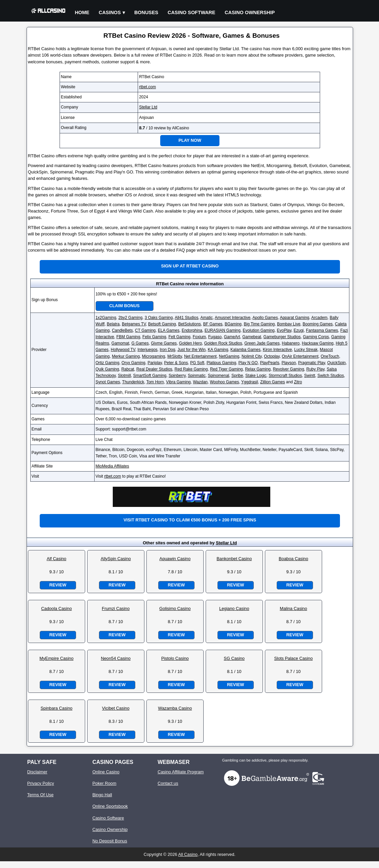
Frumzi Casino (116, 608)
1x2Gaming (106, 318)
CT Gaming (145, 330)
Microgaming (154, 356)
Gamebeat (252, 337)
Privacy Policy (41, 783)
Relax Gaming (258, 369)
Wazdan (200, 382)
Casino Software (192, 12)
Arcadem (319, 318)
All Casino (188, 854)
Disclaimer (37, 772)
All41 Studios (186, 318)
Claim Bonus (125, 306)
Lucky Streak (306, 350)
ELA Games (169, 330)
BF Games (213, 324)
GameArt (232, 337)
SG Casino (234, 658)
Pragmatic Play (312, 363)
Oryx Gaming (133, 363)
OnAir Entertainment (300, 356)
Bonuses (146, 12)
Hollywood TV (123, 350)
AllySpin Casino (116, 559)
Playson (289, 363)
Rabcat (128, 369)
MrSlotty (175, 356)
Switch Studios (331, 376)
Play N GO (248, 363)
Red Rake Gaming (191, 369)
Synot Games (108, 382)
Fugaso (215, 337)
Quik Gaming (107, 369)
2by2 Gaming (130, 318)
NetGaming (229, 356)
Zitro (298, 382)
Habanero (291, 343)
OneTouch (330, 356)
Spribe (237, 376)
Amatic (206, 318)
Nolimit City (252, 356)
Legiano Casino (234, 608)
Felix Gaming (154, 337)
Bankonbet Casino (234, 559)
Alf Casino (57, 559)
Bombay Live (289, 324)
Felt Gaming (179, 337)
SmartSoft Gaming (150, 376)
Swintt (310, 376)
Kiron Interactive (278, 350)
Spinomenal (218, 376)
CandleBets (122, 330)
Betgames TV (134, 324)
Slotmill (124, 376)
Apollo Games (265, 318)
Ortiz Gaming (108, 363)
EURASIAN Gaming (223, 330)
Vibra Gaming (178, 382)
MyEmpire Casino (56, 658)
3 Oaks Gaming (159, 318)
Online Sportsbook (110, 806)
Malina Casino (293, 608)
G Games (140, 343)
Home (82, 12)
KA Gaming (218, 350)
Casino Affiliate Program (181, 772)
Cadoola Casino (56, 608)
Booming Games (318, 324)
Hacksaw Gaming (318, 343)
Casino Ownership (250, 12)
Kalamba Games (246, 350)
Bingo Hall (102, 795)
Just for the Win (191, 350)
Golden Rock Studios (223, 343)
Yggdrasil (249, 382)
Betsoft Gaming (162, 324)
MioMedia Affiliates (112, 466)
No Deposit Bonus (110, 841)
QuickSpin (336, 363)
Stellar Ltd (148, 107)
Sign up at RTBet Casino (190, 266)
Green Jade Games (262, 343)
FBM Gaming (128, 337)
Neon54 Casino (116, 658)
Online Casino (106, 772)
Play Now (190, 140)
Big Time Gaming (259, 324)
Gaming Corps (316, 337)
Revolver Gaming (289, 369)
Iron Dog (167, 350)
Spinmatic (197, 376)
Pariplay (154, 363)
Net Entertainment (200, 356)
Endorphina (192, 330)
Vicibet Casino (116, 708)
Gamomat (120, 343)
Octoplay (272, 356)
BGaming (233, 324)
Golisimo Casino (175, 608)
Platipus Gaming (221, 363)
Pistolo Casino (175, 658)
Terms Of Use (40, 795)
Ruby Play (315, 369)
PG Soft (197, 363)
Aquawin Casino (175, 559)
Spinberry (177, 376)
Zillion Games (272, 382)
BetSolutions (189, 324)
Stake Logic (256, 376)
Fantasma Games (322, 330)
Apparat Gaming (294, 318)
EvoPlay (284, 330)
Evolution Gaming (259, 330)
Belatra (113, 324)
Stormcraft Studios (285, 376)
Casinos (110, 12)
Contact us (168, 783)
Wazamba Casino (175, 708)
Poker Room (104, 783)
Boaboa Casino (294, 559)
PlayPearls (269, 363)
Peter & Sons (176, 363)
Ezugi (299, 330)
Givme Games (164, 343)
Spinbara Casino (57, 708)
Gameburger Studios (282, 337)
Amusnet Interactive (233, 318)
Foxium (199, 337)
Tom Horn (155, 382)
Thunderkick (133, 382)
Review (58, 585)
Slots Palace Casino (294, 658)
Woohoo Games (224, 382)
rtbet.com (147, 87)
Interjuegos (147, 350)
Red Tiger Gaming (226, 369)
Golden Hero (191, 343)
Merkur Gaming (126, 356)
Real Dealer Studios (154, 369)
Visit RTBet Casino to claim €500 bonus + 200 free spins (190, 520)
